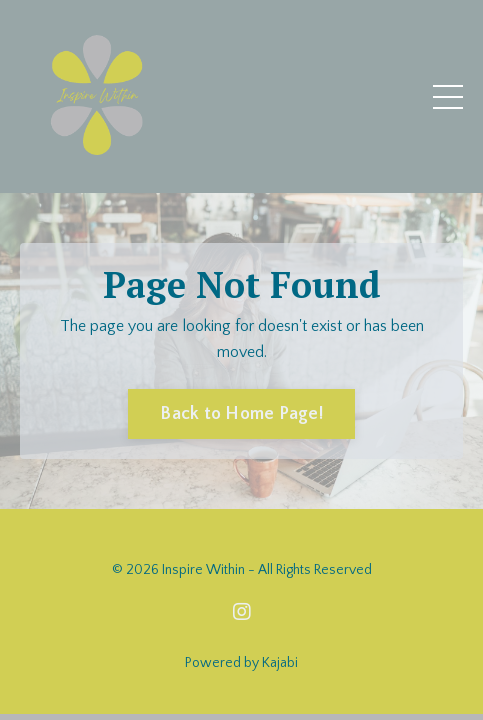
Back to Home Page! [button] (241, 414)
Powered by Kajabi (241, 663)
